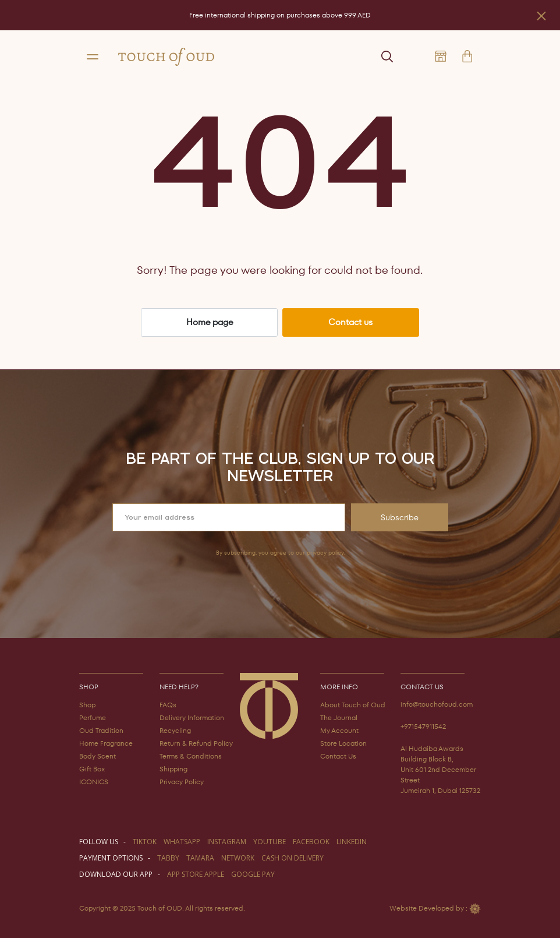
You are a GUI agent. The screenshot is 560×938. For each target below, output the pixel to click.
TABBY (168, 858)
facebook (311, 842)
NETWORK (238, 858)
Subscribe (400, 517)
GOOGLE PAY (253, 874)
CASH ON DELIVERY (293, 858)
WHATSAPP (182, 842)
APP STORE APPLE (196, 874)
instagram (227, 842)
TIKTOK (145, 842)
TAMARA (200, 858)
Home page (210, 322)
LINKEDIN (352, 842)
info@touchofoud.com (437, 704)
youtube (270, 842)
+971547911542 (423, 726)
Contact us (350, 322)
